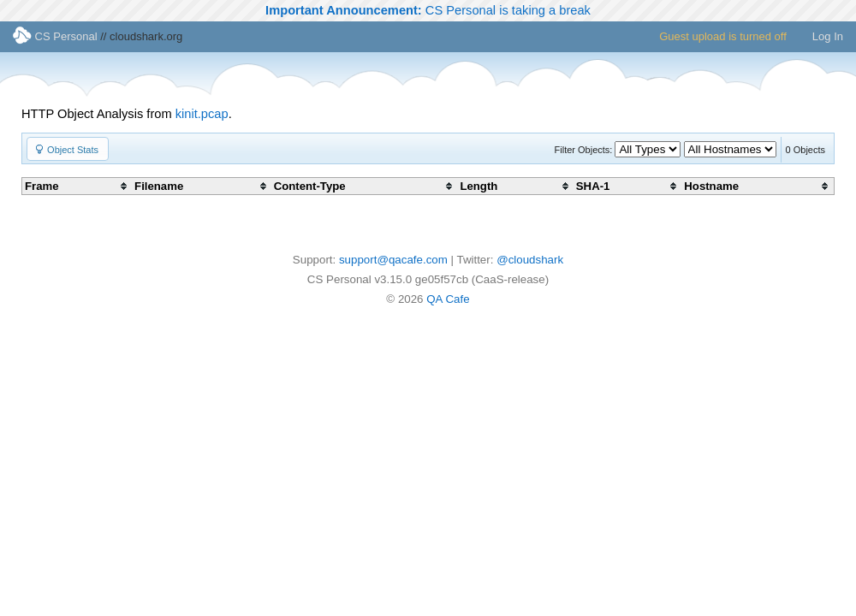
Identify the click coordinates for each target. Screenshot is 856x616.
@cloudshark (530, 260)
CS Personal (55, 36)
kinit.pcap (202, 114)
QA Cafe (448, 299)
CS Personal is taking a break (428, 10)
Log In (828, 36)
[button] (68, 149)
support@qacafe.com (393, 260)
